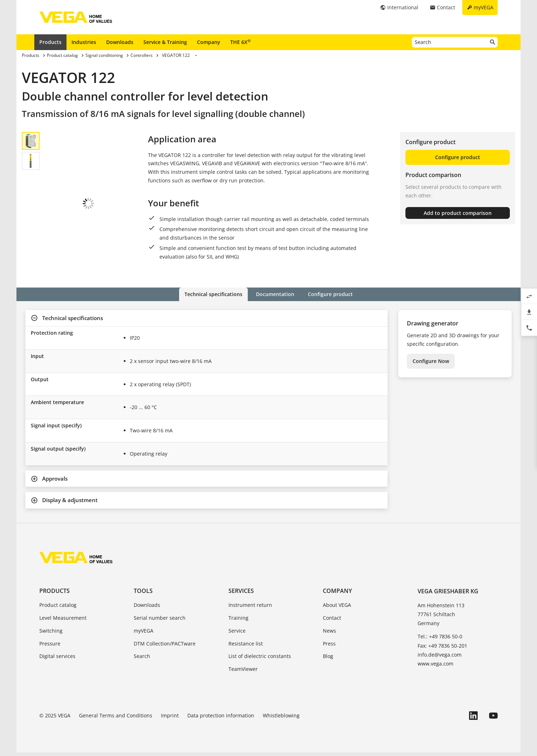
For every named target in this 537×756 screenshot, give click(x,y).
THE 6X (240, 42)
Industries (84, 42)
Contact (332, 621)
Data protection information (221, 719)
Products (50, 42)
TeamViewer (243, 672)
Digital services (57, 660)
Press (329, 647)
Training (238, 621)
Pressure (50, 647)
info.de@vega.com (440, 658)
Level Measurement (63, 621)
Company (209, 42)
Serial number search (160, 621)
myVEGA (144, 634)
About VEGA (337, 608)
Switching (51, 634)
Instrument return (250, 608)
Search (142, 660)
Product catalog (58, 608)
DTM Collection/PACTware (165, 647)
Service (237, 634)
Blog (328, 660)
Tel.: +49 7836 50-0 (440, 640)
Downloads (120, 42)
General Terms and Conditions (116, 719)
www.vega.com (435, 667)
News (329, 634)
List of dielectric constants (260, 660)
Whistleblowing (281, 719)
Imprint (170, 719)
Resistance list (246, 647)
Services (241, 594)
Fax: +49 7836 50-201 (442, 649)
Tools (143, 594)
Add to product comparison (458, 213)
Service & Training (165, 42)
